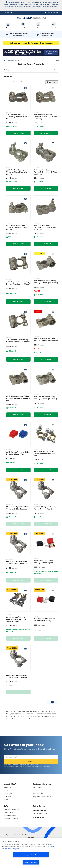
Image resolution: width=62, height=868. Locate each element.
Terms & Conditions (11, 819)
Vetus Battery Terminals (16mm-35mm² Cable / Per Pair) (44, 454)
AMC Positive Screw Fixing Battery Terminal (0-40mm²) (45, 398)
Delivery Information (11, 809)
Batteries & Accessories (13, 60)
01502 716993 (40, 810)
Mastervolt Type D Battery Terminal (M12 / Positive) (17, 676)
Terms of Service (43, 766)
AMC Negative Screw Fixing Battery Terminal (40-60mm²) (18, 283)
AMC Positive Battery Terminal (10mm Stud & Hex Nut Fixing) (18, 117)
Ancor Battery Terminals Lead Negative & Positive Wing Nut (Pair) (17, 619)
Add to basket (18, 133)
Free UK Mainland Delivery (18, 35)
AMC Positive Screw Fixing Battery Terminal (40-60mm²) (18, 341)
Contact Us (37, 790)
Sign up (31, 761)
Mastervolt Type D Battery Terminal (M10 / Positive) (45, 508)
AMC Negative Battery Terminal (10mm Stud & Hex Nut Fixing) (45, 117)
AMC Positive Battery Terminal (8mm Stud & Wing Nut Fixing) (18, 172)
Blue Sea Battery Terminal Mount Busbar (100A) (45, 620)
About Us (8, 787)
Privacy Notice (34, 765)
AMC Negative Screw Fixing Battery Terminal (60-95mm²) (46, 282)
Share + (57, 60)
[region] (31, 853)
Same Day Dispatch (47, 35)
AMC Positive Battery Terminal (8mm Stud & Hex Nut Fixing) (45, 227)
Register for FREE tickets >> (51, 52)
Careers (7, 790)
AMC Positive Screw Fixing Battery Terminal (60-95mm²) (46, 339)
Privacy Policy (34, 766)
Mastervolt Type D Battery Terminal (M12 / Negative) (17, 563)
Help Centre (37, 787)
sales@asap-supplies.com (42, 813)
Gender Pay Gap (10, 813)
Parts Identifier (38, 794)
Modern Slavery (10, 816)
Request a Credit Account (42, 797)
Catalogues (8, 794)
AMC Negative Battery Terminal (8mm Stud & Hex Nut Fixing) (17, 227)
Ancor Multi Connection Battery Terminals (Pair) (44, 562)
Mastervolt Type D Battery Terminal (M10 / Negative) (17, 508)
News (6, 800)
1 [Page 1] (52, 702)
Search (23, 25)
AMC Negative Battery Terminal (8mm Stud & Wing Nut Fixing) (45, 172)
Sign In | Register (51, 13)
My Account (38, 25)
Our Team (8, 797)
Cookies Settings (31, 862)
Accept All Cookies (31, 855)
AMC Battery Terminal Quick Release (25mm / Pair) (18, 453)
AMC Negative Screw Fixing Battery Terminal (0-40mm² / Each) (18, 398)
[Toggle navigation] (8, 26)
